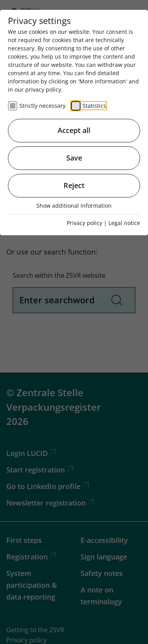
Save (74, 158)
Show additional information (74, 206)
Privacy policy (84, 223)
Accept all (74, 130)
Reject (74, 185)
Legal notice (124, 223)
